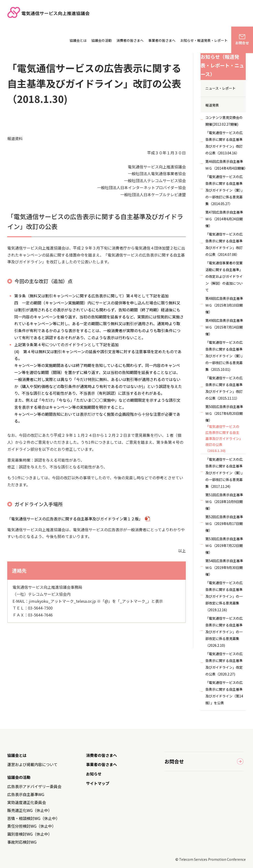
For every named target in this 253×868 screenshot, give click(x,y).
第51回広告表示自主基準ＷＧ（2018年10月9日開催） (224, 502)
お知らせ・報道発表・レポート (204, 40)
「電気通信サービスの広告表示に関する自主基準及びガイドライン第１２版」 (79, 519)
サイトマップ (98, 783)
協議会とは (78, 40)
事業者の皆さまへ (162, 40)
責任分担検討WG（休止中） (32, 826)
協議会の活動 (101, 40)
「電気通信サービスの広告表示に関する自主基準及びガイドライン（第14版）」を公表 (224, 693)
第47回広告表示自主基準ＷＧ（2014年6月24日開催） (224, 219)
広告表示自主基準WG (26, 794)
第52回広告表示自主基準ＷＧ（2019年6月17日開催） (224, 524)
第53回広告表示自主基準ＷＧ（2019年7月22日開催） (224, 545)
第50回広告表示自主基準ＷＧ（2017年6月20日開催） (224, 413)
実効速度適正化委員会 (27, 802)
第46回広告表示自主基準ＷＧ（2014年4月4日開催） (226, 165)
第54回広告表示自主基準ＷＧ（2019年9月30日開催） (224, 567)
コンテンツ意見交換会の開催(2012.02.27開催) (224, 121)
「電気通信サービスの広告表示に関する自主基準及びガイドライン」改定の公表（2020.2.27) (224, 664)
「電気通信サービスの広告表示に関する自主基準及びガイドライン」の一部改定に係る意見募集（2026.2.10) (224, 632)
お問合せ (242, 43)
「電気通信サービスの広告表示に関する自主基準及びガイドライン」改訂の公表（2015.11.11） (224, 388)
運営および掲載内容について (32, 764)
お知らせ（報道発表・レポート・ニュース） (222, 65)
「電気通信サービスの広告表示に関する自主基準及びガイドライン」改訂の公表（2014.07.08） (224, 244)
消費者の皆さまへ (130, 40)
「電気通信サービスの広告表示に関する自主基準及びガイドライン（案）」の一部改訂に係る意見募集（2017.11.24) (225, 473)
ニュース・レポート (220, 88)
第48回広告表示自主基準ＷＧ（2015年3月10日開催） (224, 305)
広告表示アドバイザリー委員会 (34, 786)
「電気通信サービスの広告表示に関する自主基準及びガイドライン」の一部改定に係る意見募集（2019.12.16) (224, 596)
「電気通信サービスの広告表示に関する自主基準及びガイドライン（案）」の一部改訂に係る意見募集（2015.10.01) (225, 356)
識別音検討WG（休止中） (30, 834)
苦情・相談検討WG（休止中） (33, 818)
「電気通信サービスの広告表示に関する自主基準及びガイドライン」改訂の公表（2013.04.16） (224, 143)
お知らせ (94, 774)
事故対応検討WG (22, 842)
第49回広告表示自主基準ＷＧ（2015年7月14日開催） (224, 327)
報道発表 (212, 105)
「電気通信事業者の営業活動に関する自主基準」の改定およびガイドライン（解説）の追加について (224, 276)
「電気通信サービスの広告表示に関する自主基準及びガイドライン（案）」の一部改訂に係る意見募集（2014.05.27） (225, 190)
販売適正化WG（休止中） (30, 810)
